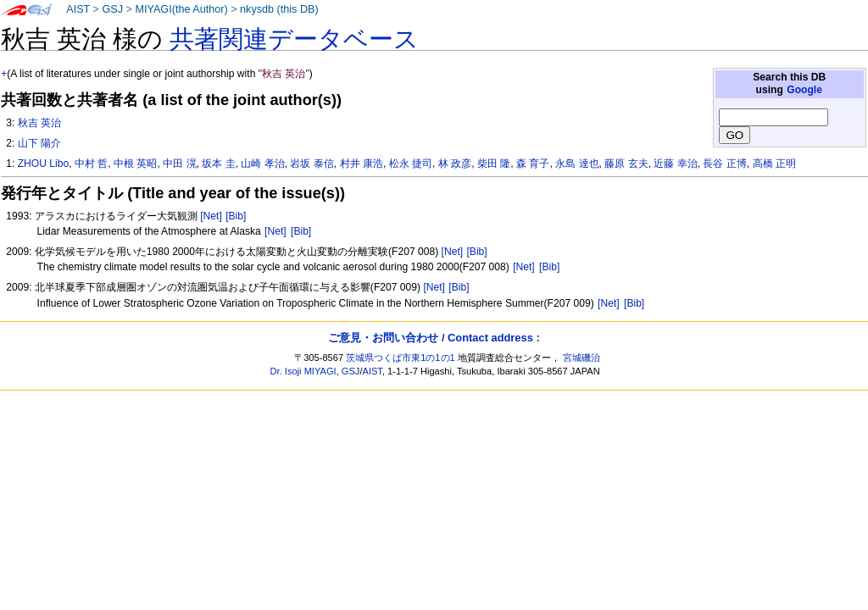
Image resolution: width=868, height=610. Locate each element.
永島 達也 (577, 164)
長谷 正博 (724, 164)
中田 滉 (179, 164)
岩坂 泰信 (312, 164)
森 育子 (533, 164)
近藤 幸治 (675, 164)
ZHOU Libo (44, 164)
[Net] (211, 216)
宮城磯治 (581, 358)
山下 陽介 (39, 143)
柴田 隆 (494, 164)
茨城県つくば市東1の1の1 (401, 358)
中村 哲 (91, 164)
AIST (78, 9)
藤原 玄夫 (626, 164)
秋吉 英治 (39, 123)
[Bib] (236, 216)
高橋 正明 (774, 164)
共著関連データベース (294, 39)
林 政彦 (455, 164)
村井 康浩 (362, 164)
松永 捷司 (411, 164)
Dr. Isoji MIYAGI (303, 371)
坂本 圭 (218, 164)
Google (804, 90)
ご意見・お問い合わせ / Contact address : (434, 338)
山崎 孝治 (262, 164)
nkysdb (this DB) (279, 9)
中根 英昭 (135, 164)
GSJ (112, 9)
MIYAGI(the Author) (181, 9)
